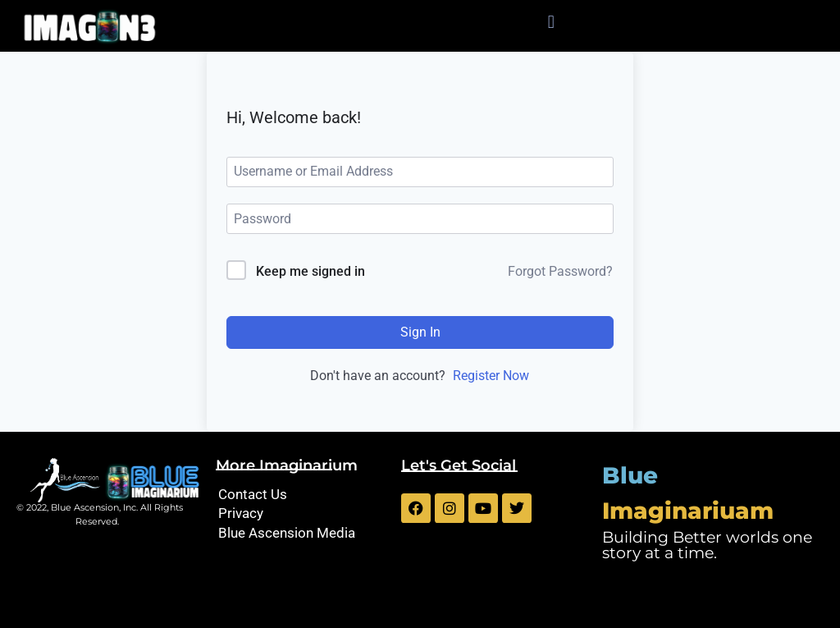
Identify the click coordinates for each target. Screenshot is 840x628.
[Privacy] (300, 513)
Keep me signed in (310, 271)
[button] (551, 22)
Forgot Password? (560, 271)
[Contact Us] (300, 495)
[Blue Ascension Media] (300, 533)
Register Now (491, 376)
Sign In (420, 332)
